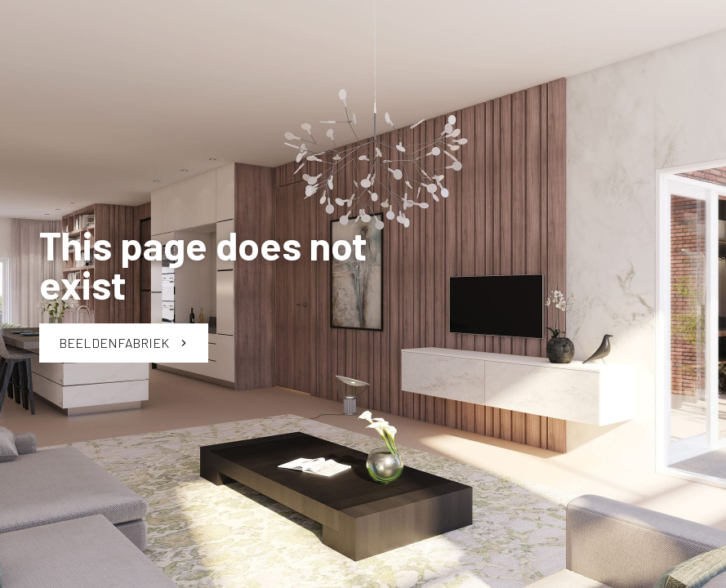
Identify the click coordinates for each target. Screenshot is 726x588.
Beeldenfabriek (124, 343)
